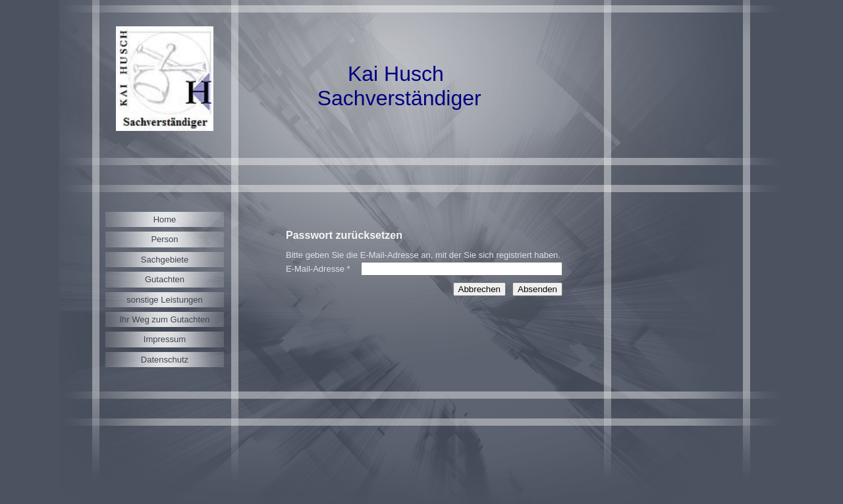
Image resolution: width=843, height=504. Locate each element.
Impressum (165, 339)
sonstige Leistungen (165, 300)
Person (164, 239)
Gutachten (165, 279)
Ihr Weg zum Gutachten (164, 319)
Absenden (537, 289)
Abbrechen (479, 289)
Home (165, 219)
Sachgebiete (165, 260)
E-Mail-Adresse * (318, 269)
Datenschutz (165, 360)
